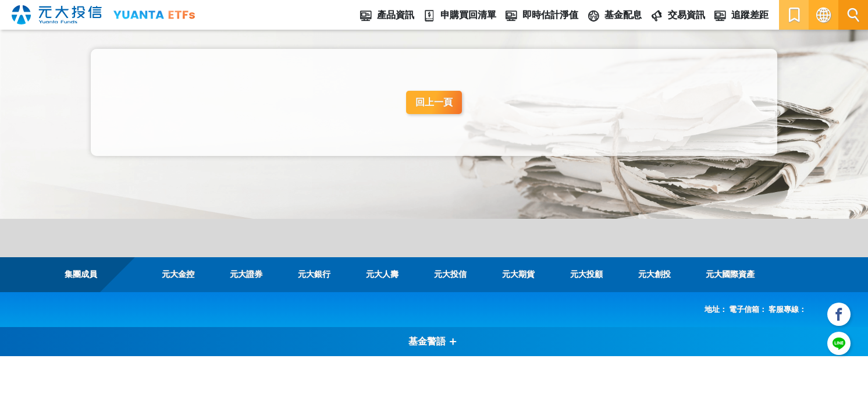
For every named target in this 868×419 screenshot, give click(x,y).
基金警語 (433, 341)
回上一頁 (434, 102)
